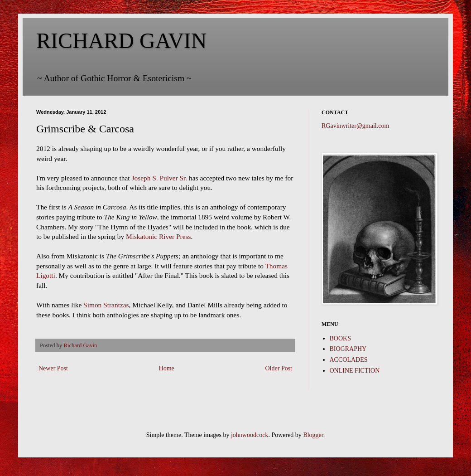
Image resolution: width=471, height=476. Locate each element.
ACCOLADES (349, 360)
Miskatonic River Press (159, 236)
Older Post (279, 368)
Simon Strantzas (106, 305)
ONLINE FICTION (355, 371)
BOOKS (340, 338)
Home (167, 368)
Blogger (313, 435)
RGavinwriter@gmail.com (355, 126)
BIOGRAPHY (348, 349)
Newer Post (53, 368)
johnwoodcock (250, 435)
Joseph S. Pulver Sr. (159, 178)
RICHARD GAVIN (121, 41)
